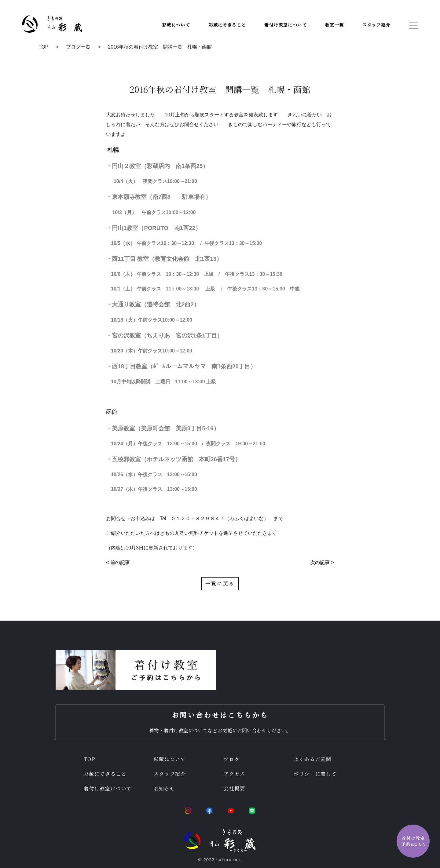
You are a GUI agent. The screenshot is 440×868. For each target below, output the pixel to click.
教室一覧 (335, 25)
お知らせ (164, 788)
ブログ (232, 759)
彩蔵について (176, 25)
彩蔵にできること (227, 25)
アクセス (234, 774)
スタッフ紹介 (376, 25)
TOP (44, 47)
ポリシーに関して (315, 774)
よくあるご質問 (312, 759)
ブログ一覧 (78, 47)
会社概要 (234, 788)
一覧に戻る (220, 584)
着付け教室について (286, 25)
